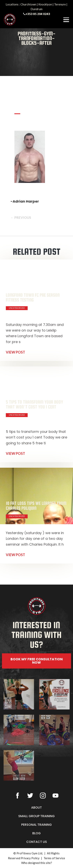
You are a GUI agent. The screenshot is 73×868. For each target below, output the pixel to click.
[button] (37, 674)
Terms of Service (54, 858)
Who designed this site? (37, 863)
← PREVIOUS (21, 217)
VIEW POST (15, 352)
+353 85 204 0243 (38, 14)
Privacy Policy (30, 858)
